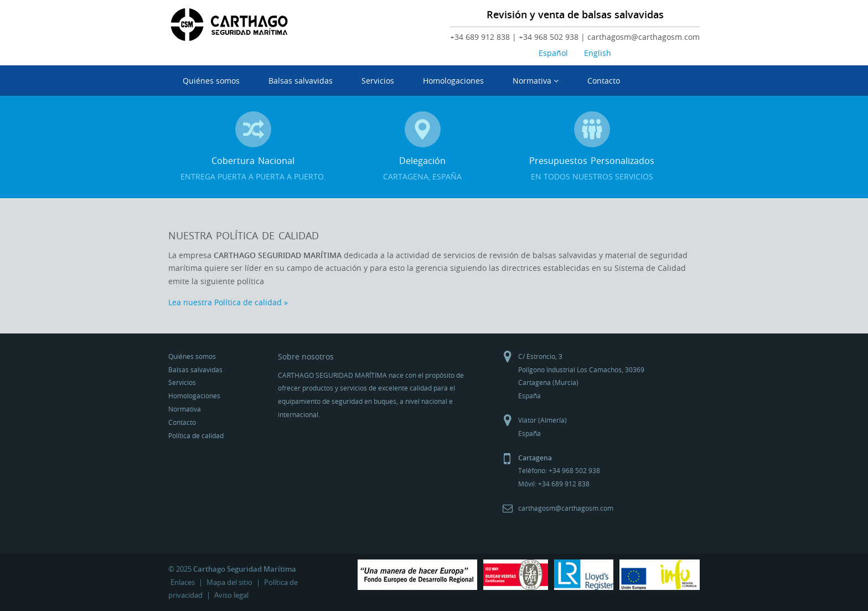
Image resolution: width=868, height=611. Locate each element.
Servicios (378, 81)
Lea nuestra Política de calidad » (228, 302)
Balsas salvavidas (301, 81)
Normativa (536, 81)
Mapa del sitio (229, 582)
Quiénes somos (211, 81)
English (598, 53)
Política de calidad (196, 435)
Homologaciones (453, 81)
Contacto (604, 81)
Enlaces (183, 582)
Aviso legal (231, 595)
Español (553, 53)
